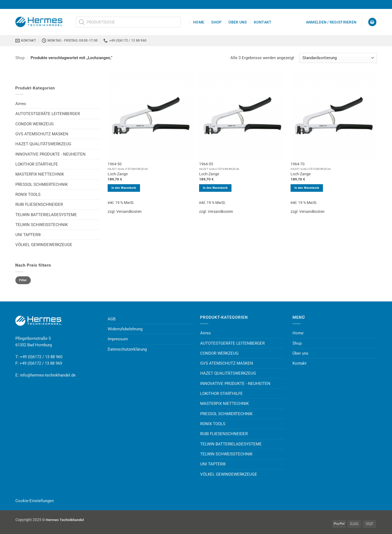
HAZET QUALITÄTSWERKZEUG (43, 144)
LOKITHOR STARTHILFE (37, 164)
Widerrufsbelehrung (125, 329)
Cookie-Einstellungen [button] (35, 501)
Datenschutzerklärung (127, 349)
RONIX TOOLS (28, 194)
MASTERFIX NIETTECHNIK (40, 174)
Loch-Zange (118, 174)
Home (199, 22)
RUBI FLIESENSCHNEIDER (39, 204)
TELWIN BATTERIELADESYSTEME (46, 215)
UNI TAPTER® (28, 235)
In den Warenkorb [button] (124, 188)
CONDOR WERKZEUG (35, 124)
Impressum (118, 339)
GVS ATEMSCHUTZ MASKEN (42, 134)
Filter (23, 280)
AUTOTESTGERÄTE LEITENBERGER (48, 114)
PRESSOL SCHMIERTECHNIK (42, 184)
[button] (331, 22)
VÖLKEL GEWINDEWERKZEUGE (44, 245)
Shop (216, 22)
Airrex (21, 104)
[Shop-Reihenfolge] (338, 58)
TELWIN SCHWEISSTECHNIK (42, 225)
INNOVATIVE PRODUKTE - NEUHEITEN (50, 154)
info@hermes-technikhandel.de (48, 375)
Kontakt (263, 22)
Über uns (238, 22)
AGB (112, 319)
